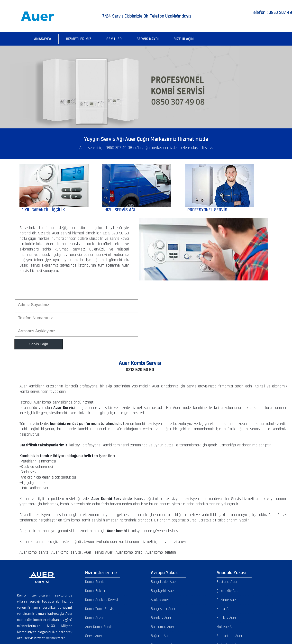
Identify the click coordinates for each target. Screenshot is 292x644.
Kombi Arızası (95, 618)
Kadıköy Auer (226, 618)
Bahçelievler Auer (164, 582)
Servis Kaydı (148, 39)
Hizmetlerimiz (79, 39)
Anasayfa (43, 39)
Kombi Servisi (95, 582)
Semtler (114, 39)
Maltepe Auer (227, 627)
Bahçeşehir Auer (163, 609)
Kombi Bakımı (95, 591)
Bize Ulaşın (184, 39)
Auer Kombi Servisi (99, 627)
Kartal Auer (225, 609)
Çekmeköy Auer (228, 591)
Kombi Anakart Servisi (101, 600)
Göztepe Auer (227, 600)
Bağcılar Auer (161, 636)
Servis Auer (94, 636)
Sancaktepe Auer (229, 636)
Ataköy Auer (160, 600)
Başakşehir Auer (163, 591)
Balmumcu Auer (163, 627)
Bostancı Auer (227, 582)
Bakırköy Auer (161, 618)
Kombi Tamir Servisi (100, 609)
